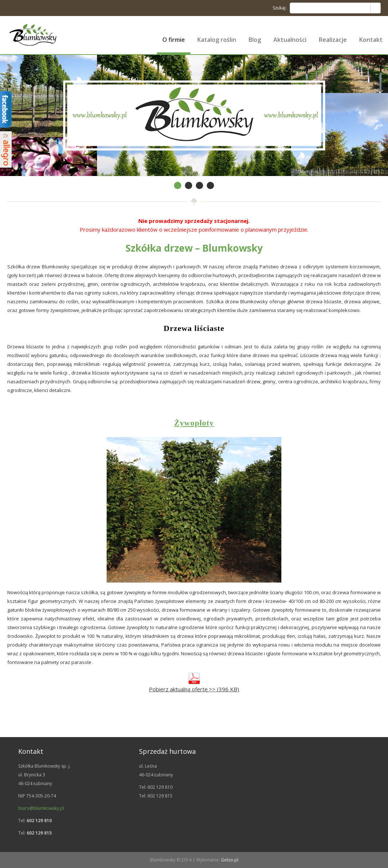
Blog (255, 40)
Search (375, 8)
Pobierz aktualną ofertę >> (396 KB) (194, 689)
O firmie (174, 40)
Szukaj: (280, 8)
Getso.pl (230, 860)
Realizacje (333, 40)
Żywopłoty (194, 423)
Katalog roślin (217, 40)
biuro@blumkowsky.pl (41, 808)
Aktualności (290, 40)
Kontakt (371, 40)
